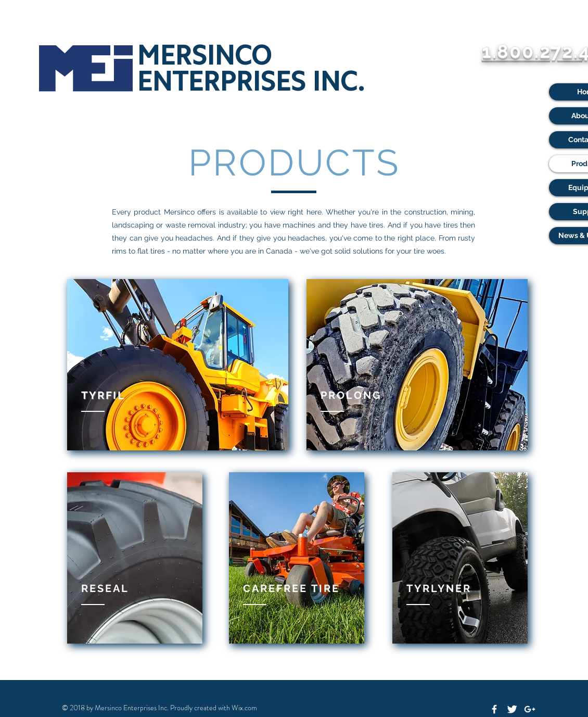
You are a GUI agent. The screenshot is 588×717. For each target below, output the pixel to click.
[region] (178, 365)
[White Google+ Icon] (530, 709)
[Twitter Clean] (512, 709)
